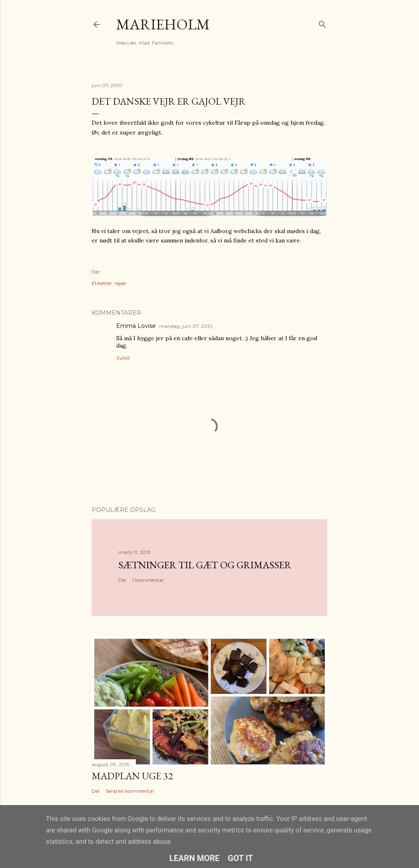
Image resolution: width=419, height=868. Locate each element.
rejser (121, 283)
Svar (123, 358)
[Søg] (322, 23)
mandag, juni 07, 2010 (186, 326)
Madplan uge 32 (132, 776)
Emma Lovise (136, 326)
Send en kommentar (130, 791)
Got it (241, 858)
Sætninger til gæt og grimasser (205, 565)
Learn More (195, 858)
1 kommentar (148, 580)
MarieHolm (163, 24)
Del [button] (96, 272)
